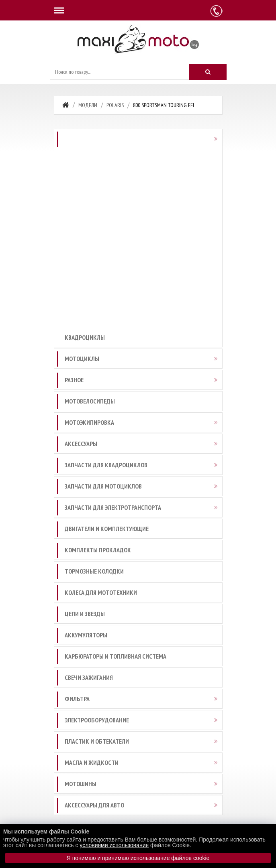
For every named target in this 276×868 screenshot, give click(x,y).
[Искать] (208, 72)
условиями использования (114, 845)
